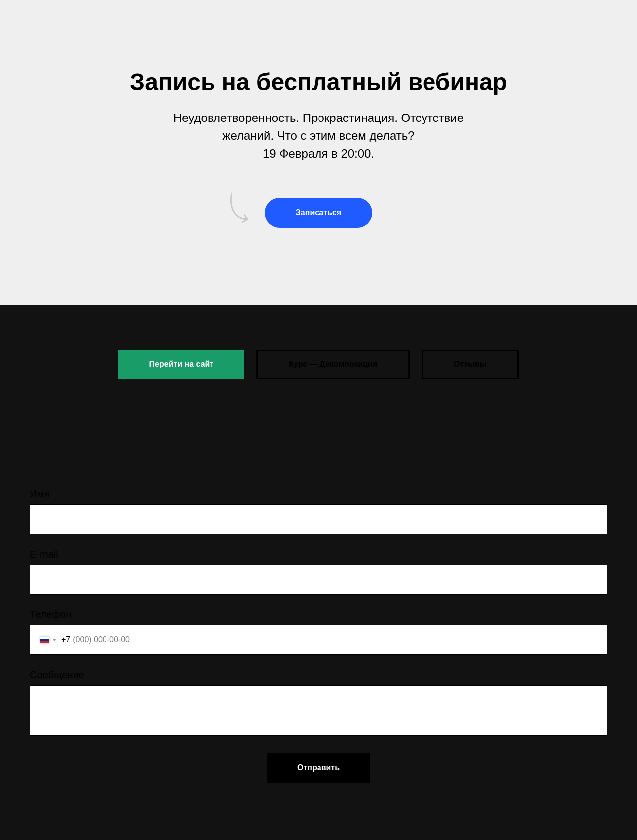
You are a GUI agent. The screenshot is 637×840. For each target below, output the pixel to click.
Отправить (318, 768)
